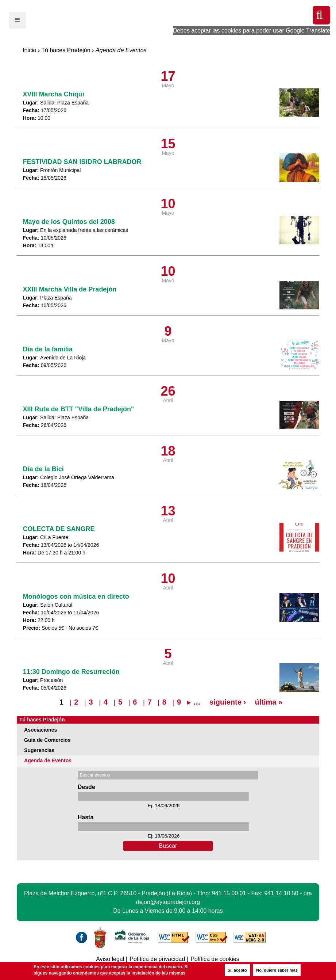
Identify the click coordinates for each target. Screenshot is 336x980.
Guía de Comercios (47, 740)
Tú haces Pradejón (66, 50)
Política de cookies (215, 959)
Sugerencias (39, 750)
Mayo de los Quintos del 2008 (69, 222)
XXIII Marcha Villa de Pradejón (70, 289)
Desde (86, 787)
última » (269, 702)
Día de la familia (48, 349)
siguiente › (228, 702)
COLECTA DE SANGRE (59, 529)
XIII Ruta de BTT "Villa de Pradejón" (79, 409)
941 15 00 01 (229, 893)
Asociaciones (40, 730)
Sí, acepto (237, 970)
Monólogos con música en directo (76, 596)
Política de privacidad (157, 959)
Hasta (86, 817)
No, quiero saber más (277, 970)
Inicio (29, 50)
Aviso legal (110, 959)
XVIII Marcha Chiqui (54, 94)
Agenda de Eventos (48, 760)
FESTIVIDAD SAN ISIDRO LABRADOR (82, 162)
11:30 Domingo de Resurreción (71, 672)
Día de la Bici (43, 469)
